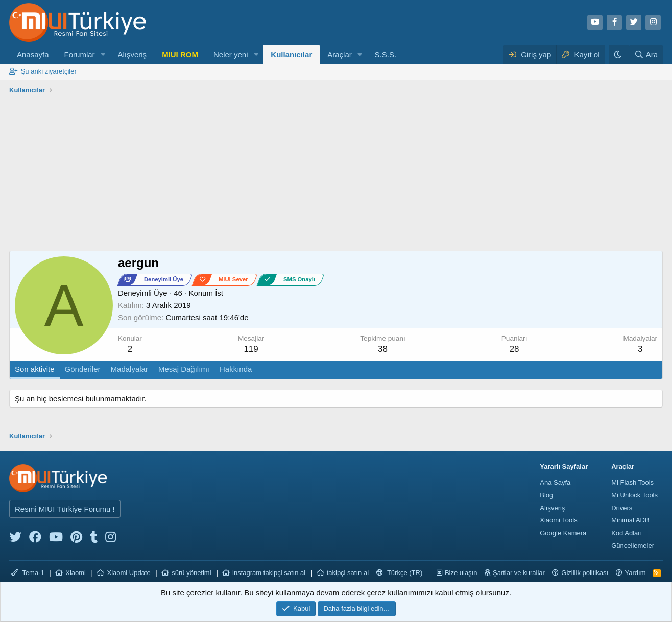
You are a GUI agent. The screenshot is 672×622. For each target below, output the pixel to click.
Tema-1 (28, 573)
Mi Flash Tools (632, 482)
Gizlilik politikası (585, 573)
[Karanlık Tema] (619, 54)
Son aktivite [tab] (35, 369)
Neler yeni (231, 54)
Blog (546, 495)
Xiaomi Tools (558, 520)
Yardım (635, 573)
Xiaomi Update (128, 573)
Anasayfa (33, 54)
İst (219, 293)
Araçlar (340, 54)
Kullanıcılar (291, 54)
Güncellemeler (633, 546)
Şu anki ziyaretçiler (49, 71)
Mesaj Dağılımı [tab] (184, 369)
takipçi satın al (348, 573)
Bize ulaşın (461, 573)
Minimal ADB (630, 520)
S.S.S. (386, 54)
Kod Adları (627, 533)
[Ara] (646, 54)
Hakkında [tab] (236, 369)
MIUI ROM (180, 54)
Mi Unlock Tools (634, 495)
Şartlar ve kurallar (519, 573)
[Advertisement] (336, 174)
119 (251, 349)
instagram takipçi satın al (269, 573)
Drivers (622, 508)
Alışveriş (132, 54)
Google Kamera (563, 533)
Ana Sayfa (555, 482)
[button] (103, 54)
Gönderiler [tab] (83, 369)
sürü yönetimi (191, 573)
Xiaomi (76, 573)
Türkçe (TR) (400, 573)
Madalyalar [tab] (129, 369)
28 (514, 349)
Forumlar (80, 54)
